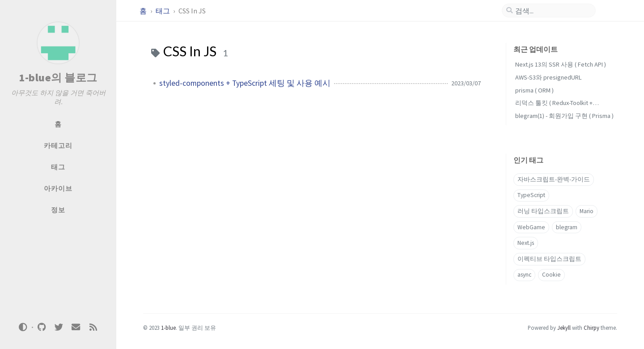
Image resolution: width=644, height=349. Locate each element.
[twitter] (59, 327)
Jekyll (564, 328)
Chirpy (591, 328)
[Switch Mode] (23, 327)
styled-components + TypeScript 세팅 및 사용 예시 (245, 83)
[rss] (93, 327)
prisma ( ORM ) (534, 90)
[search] (552, 11)
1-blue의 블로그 (58, 78)
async (524, 275)
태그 (163, 11)
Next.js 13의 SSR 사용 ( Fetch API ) (561, 64)
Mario (587, 211)
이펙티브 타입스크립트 (549, 259)
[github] (42, 327)
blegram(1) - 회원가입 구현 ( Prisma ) (564, 116)
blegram (567, 227)
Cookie (551, 275)
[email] (76, 327)
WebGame (531, 227)
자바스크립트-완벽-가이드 (554, 179)
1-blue (168, 328)
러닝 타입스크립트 (543, 211)
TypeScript (531, 195)
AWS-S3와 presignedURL (549, 77)
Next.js (526, 243)
